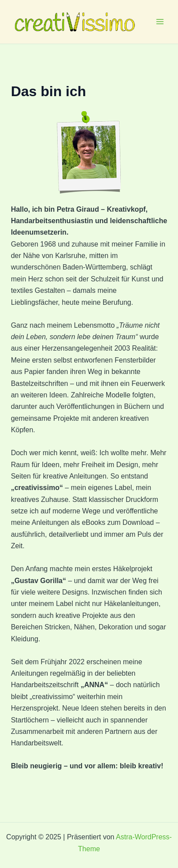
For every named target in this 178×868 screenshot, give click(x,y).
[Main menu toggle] (160, 22)
